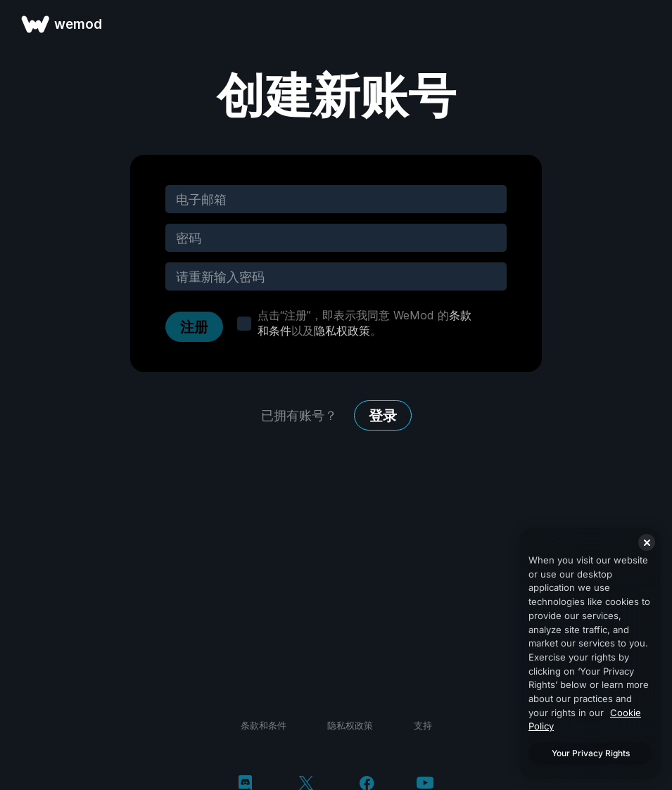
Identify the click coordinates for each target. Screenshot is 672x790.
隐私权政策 (342, 331)
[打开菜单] (645, 24)
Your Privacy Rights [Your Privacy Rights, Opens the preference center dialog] (591, 753)
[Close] (647, 542)
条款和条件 (264, 725)
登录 (383, 416)
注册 (194, 327)
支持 (423, 725)
